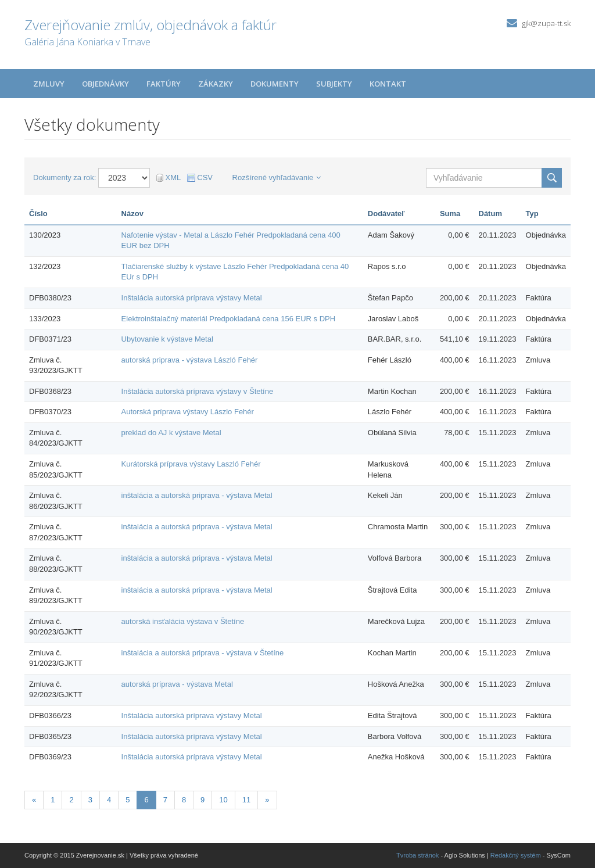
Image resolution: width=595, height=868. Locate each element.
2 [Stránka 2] (71, 800)
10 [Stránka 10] (223, 800)
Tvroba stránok (417, 855)
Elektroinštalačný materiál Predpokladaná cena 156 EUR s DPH (229, 319)
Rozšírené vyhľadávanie (277, 177)
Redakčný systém (516, 855)
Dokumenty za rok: (64, 177)
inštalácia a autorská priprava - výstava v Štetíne (203, 653)
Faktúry (164, 84)
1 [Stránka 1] (53, 800)
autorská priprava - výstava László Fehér (190, 360)
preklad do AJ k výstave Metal (171, 433)
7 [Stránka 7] (165, 800)
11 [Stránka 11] (246, 800)
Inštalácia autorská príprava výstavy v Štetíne (198, 391)
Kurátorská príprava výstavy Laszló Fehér (191, 464)
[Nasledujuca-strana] (267, 800)
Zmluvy (49, 84)
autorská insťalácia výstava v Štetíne (183, 621)
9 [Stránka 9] (202, 800)
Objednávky (105, 84)
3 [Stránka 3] (90, 800)
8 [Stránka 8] (184, 800)
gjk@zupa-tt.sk (546, 23)
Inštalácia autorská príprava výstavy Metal (192, 298)
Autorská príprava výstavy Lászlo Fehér (188, 412)
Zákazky (216, 84)
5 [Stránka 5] (128, 800)
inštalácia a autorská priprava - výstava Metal (197, 495)
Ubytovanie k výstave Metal (167, 339)
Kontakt (388, 84)
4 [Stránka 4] (109, 800)
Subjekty (334, 84)
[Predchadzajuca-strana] (34, 800)
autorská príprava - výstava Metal (177, 684)
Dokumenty (275, 84)
